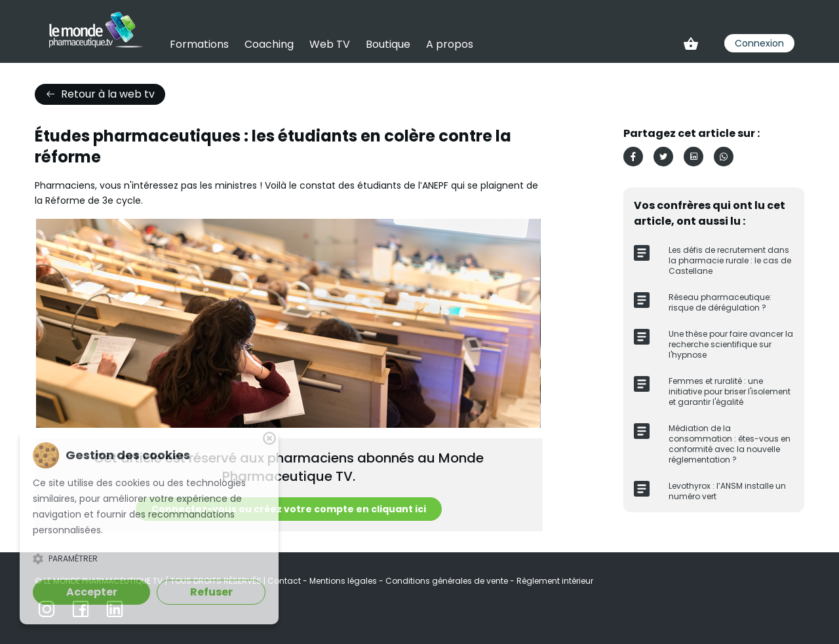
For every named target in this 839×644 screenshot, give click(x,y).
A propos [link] (450, 44)
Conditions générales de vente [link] (448, 581)
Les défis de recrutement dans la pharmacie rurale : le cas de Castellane (730, 260)
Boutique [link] (388, 44)
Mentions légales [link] (344, 581)
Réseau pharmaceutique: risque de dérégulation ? (720, 302)
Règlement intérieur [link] (555, 581)
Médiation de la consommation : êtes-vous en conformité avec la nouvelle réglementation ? (730, 444)
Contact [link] (285, 581)
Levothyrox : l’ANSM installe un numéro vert (727, 491)
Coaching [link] (269, 44)
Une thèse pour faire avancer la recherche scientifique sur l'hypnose (731, 344)
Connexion (759, 43)
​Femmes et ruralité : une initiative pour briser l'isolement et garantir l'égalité (730, 391)
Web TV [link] (330, 44)
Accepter (92, 592)
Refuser (211, 592)
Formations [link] (199, 44)
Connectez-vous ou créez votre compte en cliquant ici (289, 509)
